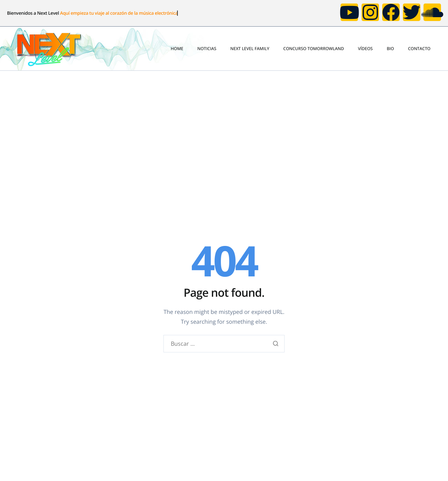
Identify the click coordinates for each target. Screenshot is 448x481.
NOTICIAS (207, 49)
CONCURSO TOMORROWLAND (313, 49)
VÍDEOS (365, 49)
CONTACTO (419, 49)
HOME (177, 49)
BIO (390, 49)
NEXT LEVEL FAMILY (250, 49)
